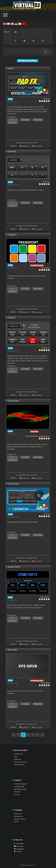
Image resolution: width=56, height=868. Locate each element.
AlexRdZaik (46, 597)
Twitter (18, 851)
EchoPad (12, 152)
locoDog (47, 268)
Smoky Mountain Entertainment (39, 436)
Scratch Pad (13, 401)
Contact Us (19, 816)
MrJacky (47, 348)
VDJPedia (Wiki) (20, 789)
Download (18, 754)
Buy (16, 757)
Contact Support (21, 784)
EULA (16, 822)
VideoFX (12, 318)
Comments (25, 146)
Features (17, 759)
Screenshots (19, 765)
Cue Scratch (13, 484)
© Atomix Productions (28, 865)
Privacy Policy (20, 819)
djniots (47, 182)
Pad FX (11, 69)
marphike (47, 683)
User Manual (19, 787)
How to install (38, 146)
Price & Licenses (20, 762)
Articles (17, 792)
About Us (18, 814)
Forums (17, 794)
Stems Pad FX (14, 567)
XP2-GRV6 (12, 650)
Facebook (19, 844)
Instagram (19, 849)
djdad (48, 99)
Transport (12, 235)
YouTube (19, 846)
